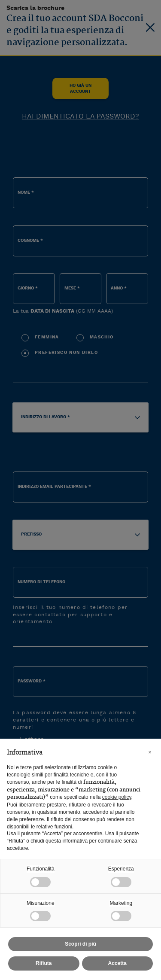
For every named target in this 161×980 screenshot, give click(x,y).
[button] (150, 752)
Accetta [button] (117, 963)
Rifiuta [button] (44, 963)
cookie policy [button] (117, 797)
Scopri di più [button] (80, 944)
